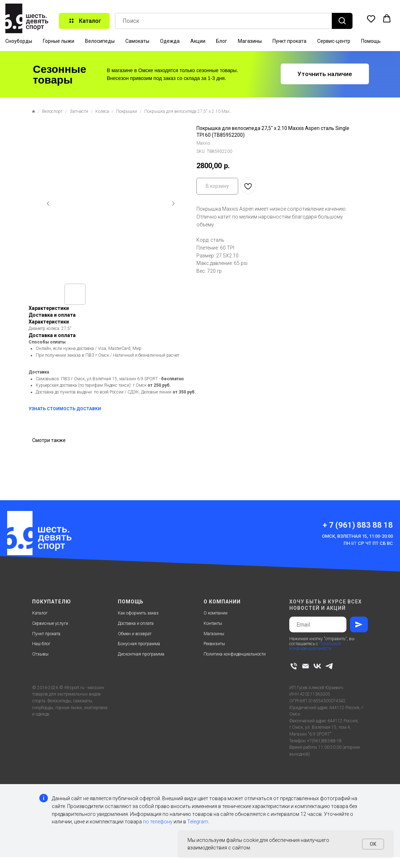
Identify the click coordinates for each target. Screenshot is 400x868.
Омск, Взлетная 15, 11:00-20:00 (357, 536)
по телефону (158, 822)
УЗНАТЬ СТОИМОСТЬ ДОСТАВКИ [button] (65, 409)
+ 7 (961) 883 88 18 (358, 525)
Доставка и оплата (136, 623)
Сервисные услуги (50, 623)
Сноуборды (19, 41)
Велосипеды (100, 41)
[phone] (294, 666)
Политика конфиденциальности (235, 654)
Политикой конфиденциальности (315, 646)
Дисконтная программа (141, 654)
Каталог (40, 613)
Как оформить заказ (138, 613)
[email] (306, 666)
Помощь (371, 41)
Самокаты (137, 41)
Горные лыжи (59, 41)
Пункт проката (289, 41)
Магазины (250, 41)
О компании (216, 613)
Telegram (198, 822)
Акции (198, 41)
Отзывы (40, 654)
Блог (222, 41)
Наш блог (41, 644)
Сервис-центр (334, 41)
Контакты (213, 623)
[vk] (317, 666)
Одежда (170, 41)
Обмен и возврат (135, 634)
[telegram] (329, 666)
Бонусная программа (139, 644)
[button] (371, 19)
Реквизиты (214, 644)
